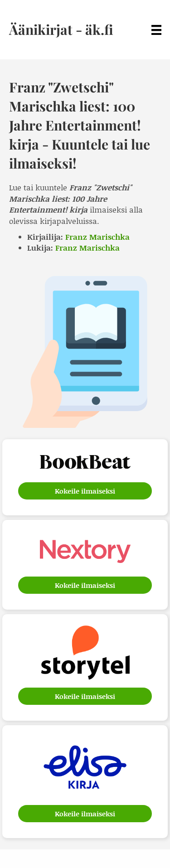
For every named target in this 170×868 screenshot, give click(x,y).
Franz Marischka (97, 237)
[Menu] (156, 30)
